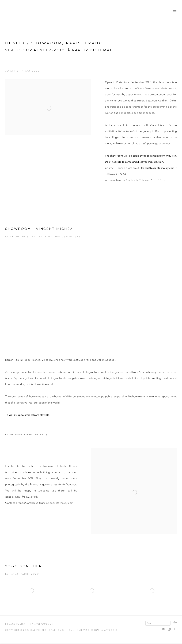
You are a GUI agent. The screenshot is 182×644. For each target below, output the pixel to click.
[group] (91, 295)
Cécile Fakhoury (26, 12)
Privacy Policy (15, 624)
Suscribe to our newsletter (164, 629)
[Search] (158, 623)
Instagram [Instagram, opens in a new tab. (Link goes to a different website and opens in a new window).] (169, 629)
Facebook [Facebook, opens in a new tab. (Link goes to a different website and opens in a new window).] (175, 629)
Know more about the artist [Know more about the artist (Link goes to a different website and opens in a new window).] (27, 435)
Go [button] (175, 623)
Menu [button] (174, 12)
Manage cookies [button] (41, 624)
